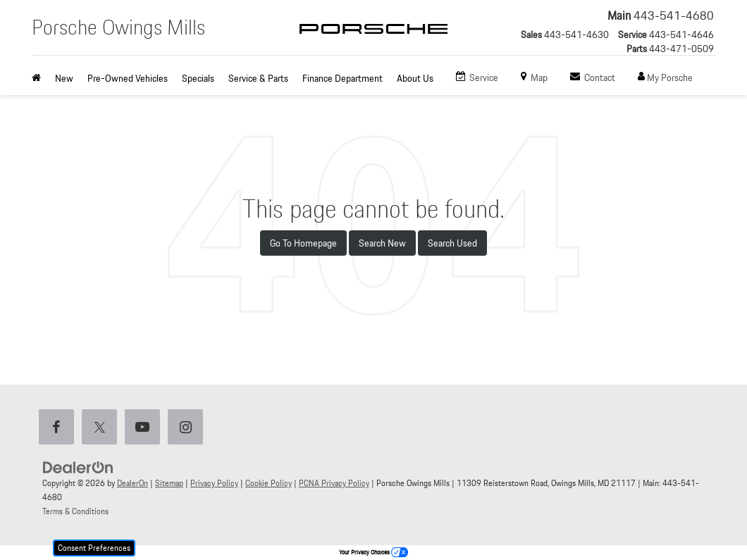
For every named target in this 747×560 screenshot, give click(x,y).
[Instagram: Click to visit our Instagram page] (188, 428)
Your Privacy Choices (373, 552)
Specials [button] (198, 78)
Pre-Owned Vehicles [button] (128, 78)
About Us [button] (415, 78)
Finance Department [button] (342, 78)
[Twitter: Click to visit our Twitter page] (102, 428)
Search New (382, 243)
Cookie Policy (268, 483)
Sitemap (169, 483)
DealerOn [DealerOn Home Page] (132, 483)
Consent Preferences (94, 548)
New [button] (64, 78)
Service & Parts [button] (258, 78)
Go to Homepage (303, 243)
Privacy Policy (214, 483)
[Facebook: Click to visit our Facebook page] (59, 428)
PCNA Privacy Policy (334, 483)
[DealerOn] (78, 467)
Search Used (452, 243)
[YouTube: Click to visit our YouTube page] (145, 428)
